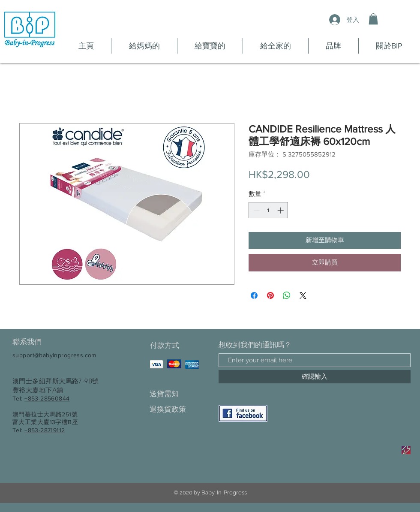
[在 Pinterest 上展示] (270, 295)
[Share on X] (303, 295)
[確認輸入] (315, 377)
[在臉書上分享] (254, 295)
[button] (373, 19)
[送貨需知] (180, 394)
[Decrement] (256, 210)
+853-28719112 (45, 430)
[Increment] (281, 210)
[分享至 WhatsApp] (287, 295)
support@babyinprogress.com (54, 355)
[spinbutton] (268, 210)
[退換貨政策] (180, 409)
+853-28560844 (47, 398)
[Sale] (406, 450)
